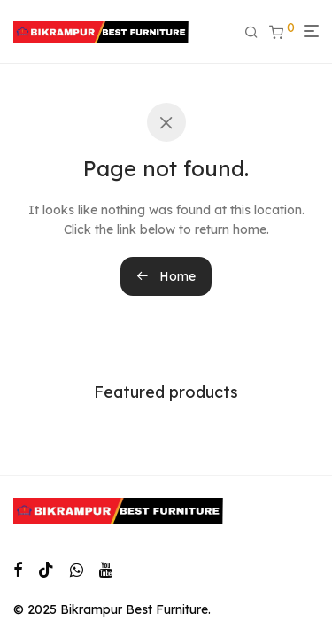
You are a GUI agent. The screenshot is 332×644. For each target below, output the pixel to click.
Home (166, 276)
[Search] (257, 32)
